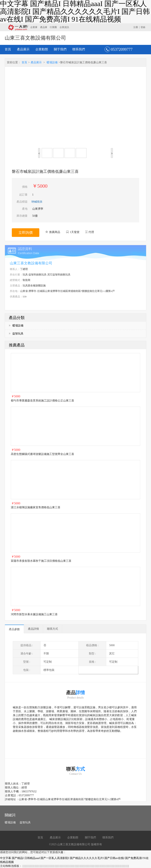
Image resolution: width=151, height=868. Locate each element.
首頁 (8, 49)
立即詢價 (26, 233)
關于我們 (60, 49)
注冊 (136, 27)
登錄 (143, 27)
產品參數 (14, 629)
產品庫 (44, 27)
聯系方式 (52, 629)
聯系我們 (79, 49)
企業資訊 (64, 27)
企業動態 (42, 49)
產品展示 (23, 49)
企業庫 (34, 27)
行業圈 (53, 27)
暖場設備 (52, 62)
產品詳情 (33, 629)
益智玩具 (16, 334)
